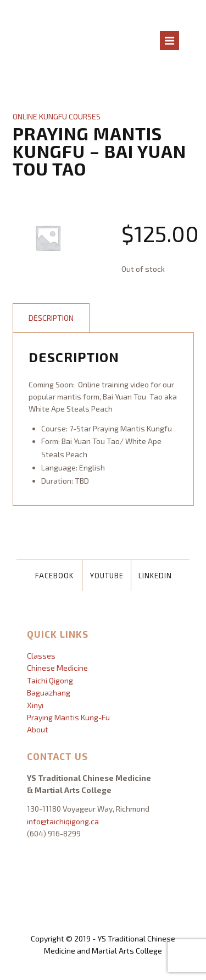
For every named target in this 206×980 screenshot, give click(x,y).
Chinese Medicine (57, 668)
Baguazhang (49, 692)
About (38, 729)
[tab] (51, 318)
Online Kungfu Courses (57, 116)
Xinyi (35, 705)
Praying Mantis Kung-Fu (68, 717)
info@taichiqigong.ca (63, 821)
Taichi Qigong (50, 680)
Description (51, 318)
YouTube (107, 576)
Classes (41, 656)
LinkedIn (155, 576)
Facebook (54, 576)
